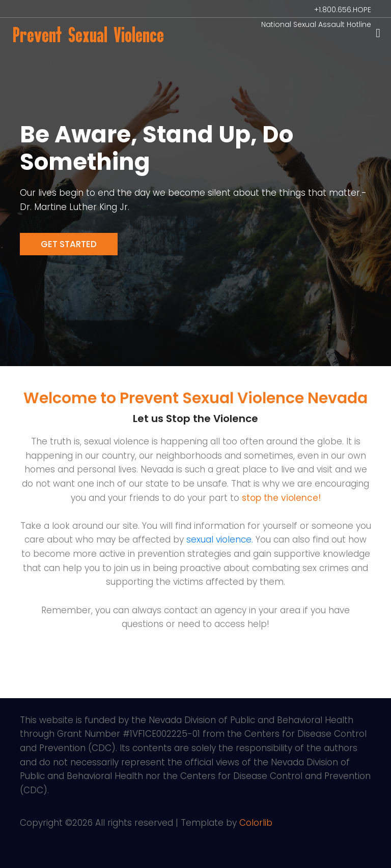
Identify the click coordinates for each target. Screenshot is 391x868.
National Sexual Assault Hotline (316, 24)
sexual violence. (220, 540)
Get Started (69, 244)
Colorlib (256, 823)
